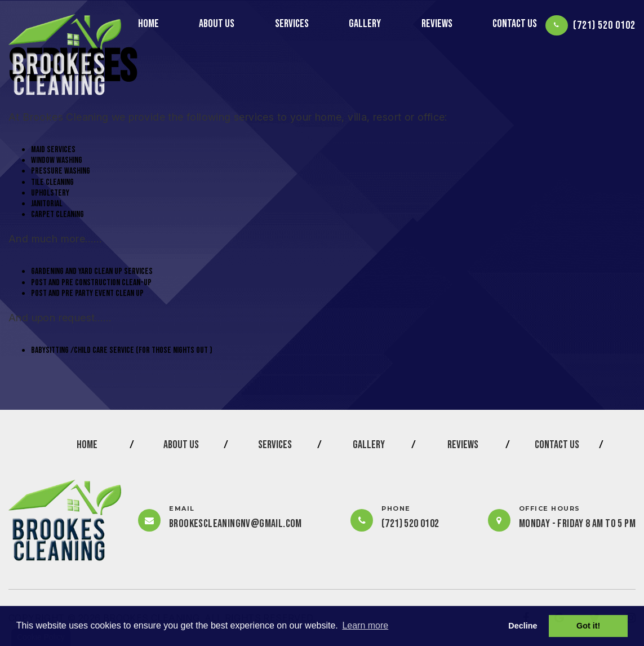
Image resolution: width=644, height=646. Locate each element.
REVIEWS (437, 24)
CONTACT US (515, 24)
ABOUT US (217, 24)
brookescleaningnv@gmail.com (236, 524)
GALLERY (365, 24)
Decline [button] (523, 626)
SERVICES (292, 24)
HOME (148, 24)
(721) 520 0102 (604, 25)
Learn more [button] (365, 625)
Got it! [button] (588, 626)
